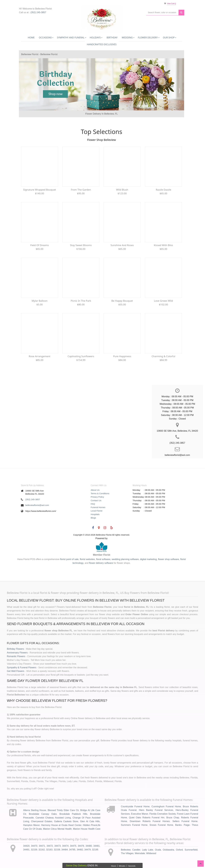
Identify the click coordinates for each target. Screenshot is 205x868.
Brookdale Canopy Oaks (43, 814)
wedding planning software (125, 559)
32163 (49, 850)
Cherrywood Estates (42, 821)
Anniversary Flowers (17, 653)
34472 (50, 846)
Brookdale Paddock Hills (73, 814)
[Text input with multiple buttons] (162, 13)
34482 (80, 850)
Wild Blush (122, 190)
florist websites (87, 559)
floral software (103, 559)
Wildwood (151, 853)
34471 (42, 846)
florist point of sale (69, 559)
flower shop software (169, 559)
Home (31, 38)
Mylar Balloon (40, 301)
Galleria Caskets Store (66, 821)
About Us (95, 490)
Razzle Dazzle (163, 190)
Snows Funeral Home (161, 825)
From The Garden (81, 190)
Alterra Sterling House (35, 810)
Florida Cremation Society (162, 814)
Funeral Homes (98, 507)
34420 (26, 846)
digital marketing (148, 559)
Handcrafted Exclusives (102, 44)
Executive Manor (140, 814)
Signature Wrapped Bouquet (40, 190)
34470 (34, 846)
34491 (26, 850)
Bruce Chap (173, 818)
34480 (89, 846)
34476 (81, 846)
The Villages (127, 853)
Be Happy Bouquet (122, 301)
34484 (65, 850)
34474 (65, 846)
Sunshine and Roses (122, 245)
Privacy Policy (97, 497)
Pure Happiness (122, 356)
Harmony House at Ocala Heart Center (61, 825)
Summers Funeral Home (134, 825)
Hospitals (95, 514)
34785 (72, 850)
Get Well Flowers (16, 671)
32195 (95, 850)
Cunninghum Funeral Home (166, 807)
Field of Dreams (40, 245)
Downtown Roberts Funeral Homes (150, 821)
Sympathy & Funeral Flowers (22, 667)
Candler (136, 850)
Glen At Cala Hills (90, 821)
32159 (34, 850)
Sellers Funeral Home (185, 821)
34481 (97, 846)
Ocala (158, 850)
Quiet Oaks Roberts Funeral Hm (147, 818)
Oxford (179, 850)
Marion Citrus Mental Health (57, 829)
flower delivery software (101, 563)
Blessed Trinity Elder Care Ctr (63, 810)
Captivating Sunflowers (81, 356)
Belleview (126, 850)
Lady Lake (148, 850)
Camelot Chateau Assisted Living (53, 818)
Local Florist (97, 511)
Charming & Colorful (163, 356)
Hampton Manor (31, 825)
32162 (42, 850)
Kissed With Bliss (163, 245)
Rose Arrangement (40, 356)
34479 (88, 850)
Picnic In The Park (81, 301)
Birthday (112, 38)
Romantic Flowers (16, 656)
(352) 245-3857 (38, 12)
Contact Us (96, 500)
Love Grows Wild (163, 301)
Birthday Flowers (15, 649)
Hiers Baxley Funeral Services (156, 810)
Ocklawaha (168, 850)
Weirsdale (140, 853)
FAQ (93, 504)
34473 (58, 846)
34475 (73, 846)
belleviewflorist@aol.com (37, 505)
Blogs (93, 518)
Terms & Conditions (100, 493)
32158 (57, 850)
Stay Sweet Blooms (81, 245)
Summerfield (191, 850)
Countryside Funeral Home (135, 807)
